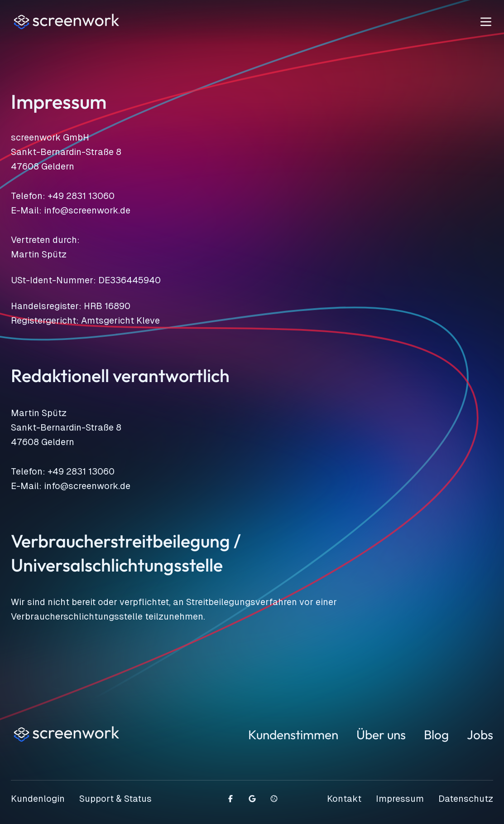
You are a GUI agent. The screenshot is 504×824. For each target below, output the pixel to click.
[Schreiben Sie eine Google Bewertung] (252, 799)
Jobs (480, 734)
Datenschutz (466, 799)
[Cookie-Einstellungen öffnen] (274, 799)
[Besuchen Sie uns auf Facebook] (230, 799)
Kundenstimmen (293, 734)
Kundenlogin (38, 799)
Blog (436, 734)
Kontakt (344, 799)
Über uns (381, 734)
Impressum (400, 799)
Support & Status (115, 799)
